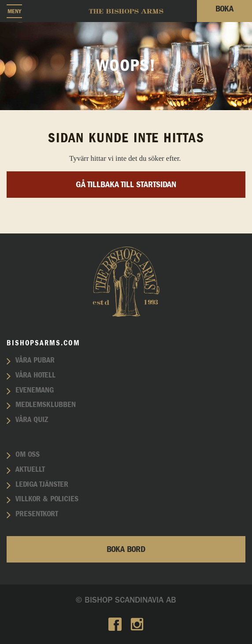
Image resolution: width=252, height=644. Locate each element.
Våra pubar (35, 360)
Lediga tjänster (42, 485)
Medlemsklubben (46, 405)
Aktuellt (30, 470)
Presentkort (37, 514)
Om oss (28, 455)
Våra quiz (32, 420)
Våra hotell (35, 375)
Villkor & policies (47, 499)
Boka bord (126, 549)
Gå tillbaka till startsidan (126, 185)
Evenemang (35, 390)
